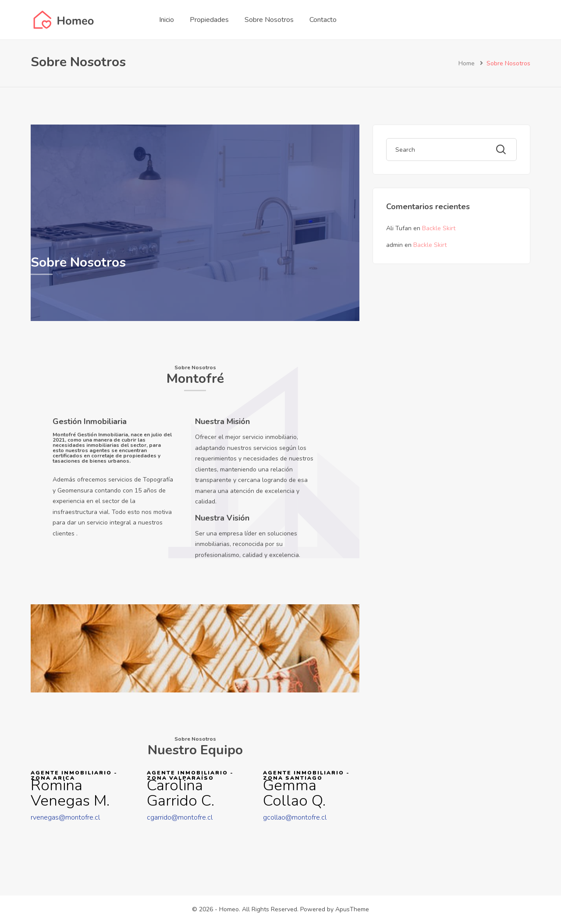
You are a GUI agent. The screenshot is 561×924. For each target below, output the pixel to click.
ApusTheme (352, 909)
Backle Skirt (439, 228)
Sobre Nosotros (269, 20)
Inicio (167, 20)
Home (467, 63)
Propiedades (209, 20)
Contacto (323, 20)
